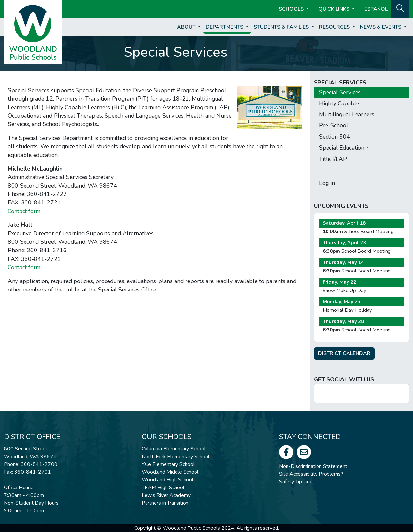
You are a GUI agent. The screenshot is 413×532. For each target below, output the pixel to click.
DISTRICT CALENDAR (344, 353)
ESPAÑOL (376, 9)
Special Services (340, 92)
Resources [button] (335, 27)
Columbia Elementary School (174, 449)
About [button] (187, 27)
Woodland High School (167, 480)
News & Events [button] (381, 27)
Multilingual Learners (347, 114)
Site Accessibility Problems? (311, 474)
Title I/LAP (333, 159)
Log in (327, 183)
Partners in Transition (165, 503)
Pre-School (334, 125)
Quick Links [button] (335, 9)
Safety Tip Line (296, 482)
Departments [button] (225, 27)
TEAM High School (163, 488)
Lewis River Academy (166, 495)
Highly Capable (339, 103)
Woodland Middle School (170, 472)
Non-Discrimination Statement (313, 466)
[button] (400, 8)
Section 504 (335, 137)
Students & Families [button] (282, 27)
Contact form (24, 211)
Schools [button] (292, 9)
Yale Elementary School (168, 464)
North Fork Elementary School (176, 457)
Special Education (342, 148)
